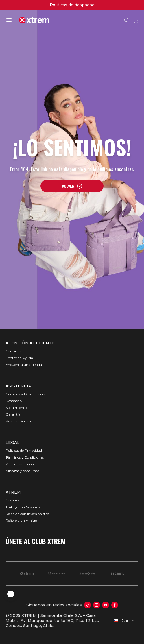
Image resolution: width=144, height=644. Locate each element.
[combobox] (124, 621)
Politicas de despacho (72, 5)
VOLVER (72, 186)
